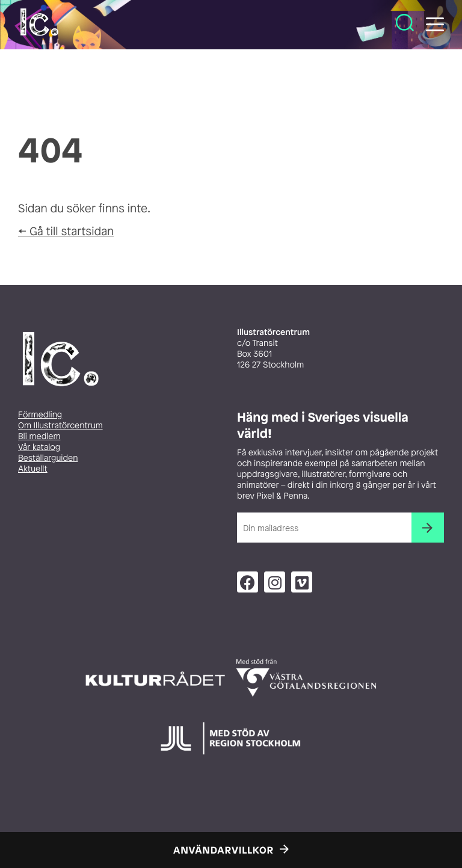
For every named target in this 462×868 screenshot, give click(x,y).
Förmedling (40, 415)
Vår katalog (39, 447)
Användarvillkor (223, 850)
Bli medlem (39, 436)
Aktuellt (33, 469)
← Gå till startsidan (66, 231)
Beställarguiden (48, 458)
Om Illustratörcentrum (60, 426)
